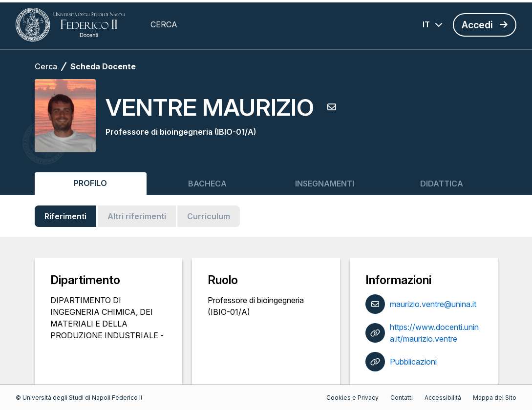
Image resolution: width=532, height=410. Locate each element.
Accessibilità (443, 398)
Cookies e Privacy (352, 398)
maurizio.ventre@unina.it (433, 304)
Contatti (402, 398)
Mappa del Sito (495, 398)
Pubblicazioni (413, 362)
